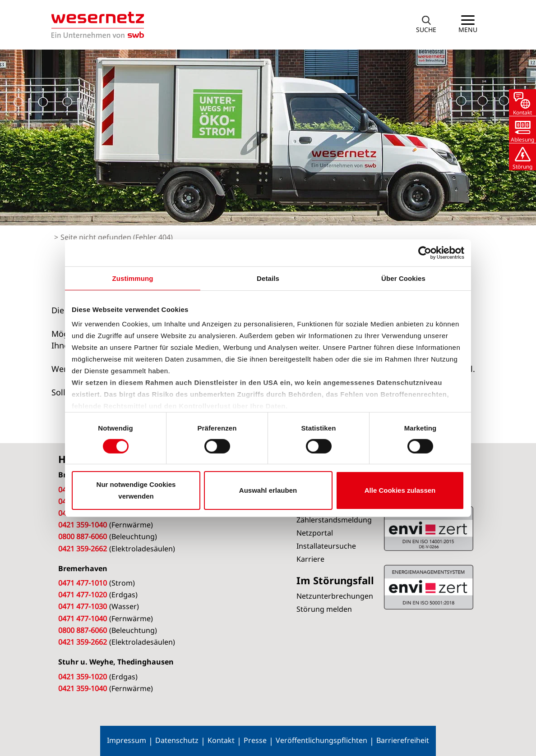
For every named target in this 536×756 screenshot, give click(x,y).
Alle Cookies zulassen (400, 490)
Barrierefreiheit (403, 740)
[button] (426, 25)
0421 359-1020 (83, 677)
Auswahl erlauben (268, 490)
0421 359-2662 (83, 549)
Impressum (127, 740)
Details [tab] (268, 278)
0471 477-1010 (83, 583)
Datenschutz (177, 740)
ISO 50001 (429, 528)
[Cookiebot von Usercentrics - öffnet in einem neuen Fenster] (425, 252)
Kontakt (221, 740)
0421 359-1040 (83, 525)
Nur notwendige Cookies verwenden (136, 490)
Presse (255, 740)
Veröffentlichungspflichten (321, 740)
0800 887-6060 (83, 536)
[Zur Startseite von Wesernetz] (98, 25)
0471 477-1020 (83, 595)
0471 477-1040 (83, 619)
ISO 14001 (429, 587)
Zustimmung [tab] (133, 278)
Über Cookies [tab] (403, 278)
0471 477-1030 (83, 606)
